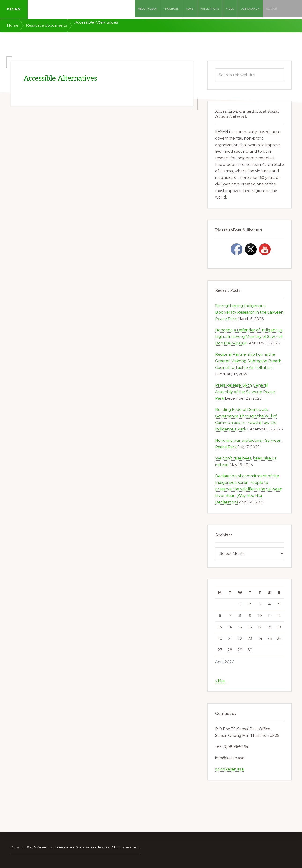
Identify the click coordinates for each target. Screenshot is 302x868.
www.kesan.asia (229, 769)
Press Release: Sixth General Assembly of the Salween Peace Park (245, 392)
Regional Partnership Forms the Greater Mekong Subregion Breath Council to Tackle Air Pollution (248, 361)
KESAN (14, 9)
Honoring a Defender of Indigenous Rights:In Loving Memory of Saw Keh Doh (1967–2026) (249, 337)
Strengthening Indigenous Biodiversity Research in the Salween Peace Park (249, 312)
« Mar (220, 681)
